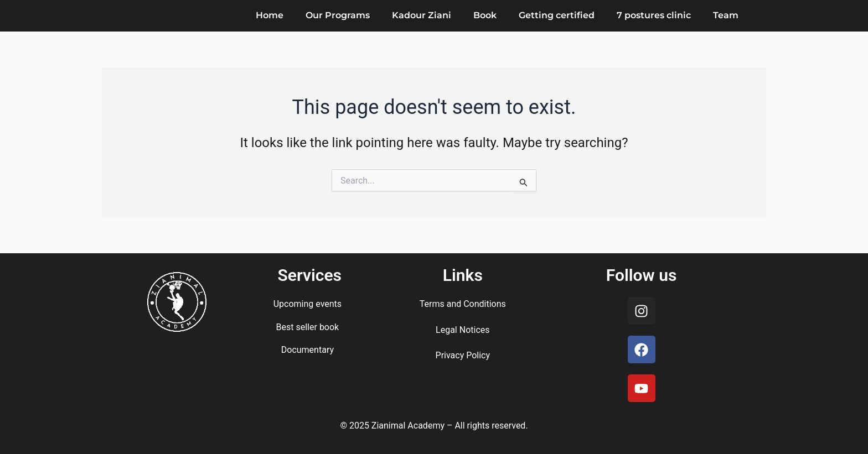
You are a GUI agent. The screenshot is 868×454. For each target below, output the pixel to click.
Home (270, 15)
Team (726, 15)
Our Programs (338, 15)
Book (485, 15)
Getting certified (557, 15)
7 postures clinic (654, 15)
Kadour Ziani (422, 15)
